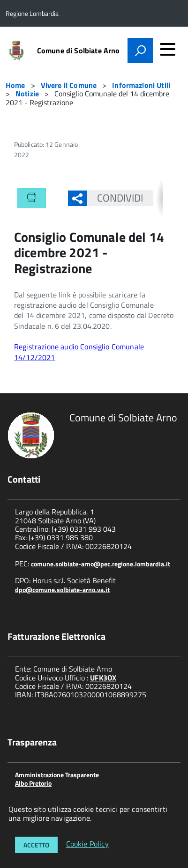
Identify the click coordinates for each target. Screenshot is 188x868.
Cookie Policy (87, 844)
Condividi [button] (115, 198)
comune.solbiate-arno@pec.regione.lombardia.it (101, 564)
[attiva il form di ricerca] (140, 51)
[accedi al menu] (167, 49)
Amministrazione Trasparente (57, 775)
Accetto (36, 845)
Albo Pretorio (33, 783)
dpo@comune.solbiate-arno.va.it (62, 590)
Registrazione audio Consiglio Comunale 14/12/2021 (79, 352)
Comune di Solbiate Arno (79, 51)
